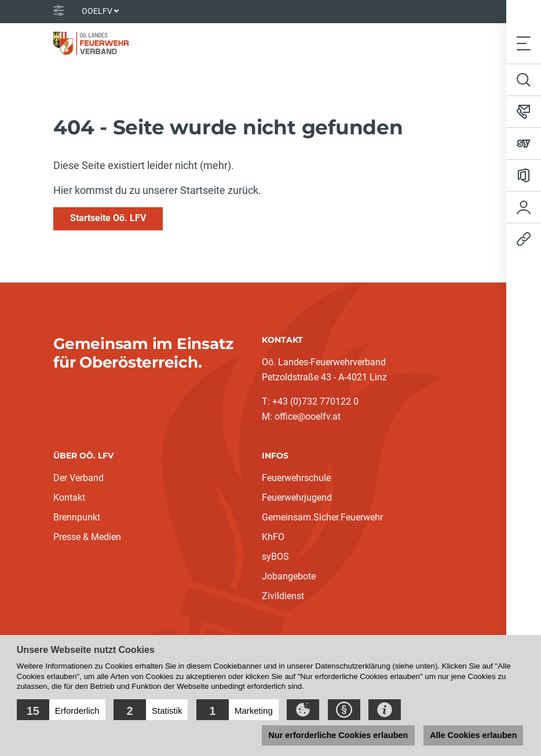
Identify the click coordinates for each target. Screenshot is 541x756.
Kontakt (69, 498)
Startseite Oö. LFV (108, 218)
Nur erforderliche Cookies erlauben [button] (337, 735)
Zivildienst (283, 596)
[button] (61, 710)
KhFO (273, 537)
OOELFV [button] (97, 11)
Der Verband (78, 478)
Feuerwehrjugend (297, 498)
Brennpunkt (77, 517)
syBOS (275, 557)
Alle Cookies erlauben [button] (473, 735)
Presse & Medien (87, 537)
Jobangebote (289, 576)
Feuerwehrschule (296, 478)
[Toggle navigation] (524, 43)
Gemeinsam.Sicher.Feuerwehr (322, 517)
